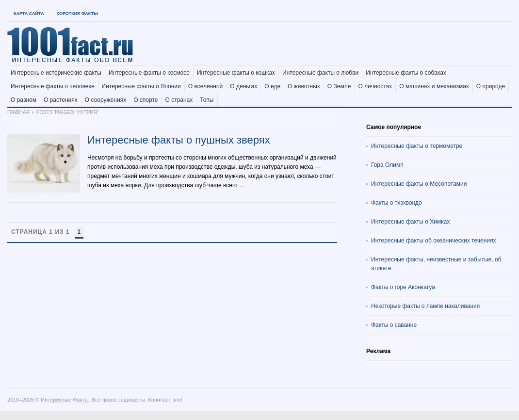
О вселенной (206, 86)
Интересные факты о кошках (236, 73)
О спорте (146, 100)
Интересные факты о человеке (53, 86)
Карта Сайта (29, 14)
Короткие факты (77, 14)
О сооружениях (105, 100)
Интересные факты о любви (320, 73)
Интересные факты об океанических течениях (434, 241)
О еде (272, 86)
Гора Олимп (387, 165)
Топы (207, 100)
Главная (18, 112)
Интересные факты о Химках (410, 222)
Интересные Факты (65, 400)
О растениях (61, 100)
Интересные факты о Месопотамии (419, 184)
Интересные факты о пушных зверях (179, 140)
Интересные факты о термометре (417, 146)
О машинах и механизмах (434, 86)
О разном (24, 100)
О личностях (375, 86)
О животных (304, 86)
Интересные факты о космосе (149, 73)
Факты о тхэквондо (397, 203)
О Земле (339, 86)
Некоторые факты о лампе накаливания (425, 306)
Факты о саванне (394, 325)
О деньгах (243, 86)
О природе (491, 86)
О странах (179, 100)
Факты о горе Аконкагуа (403, 287)
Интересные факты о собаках (406, 73)
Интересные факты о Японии (141, 86)
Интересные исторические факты (56, 73)
